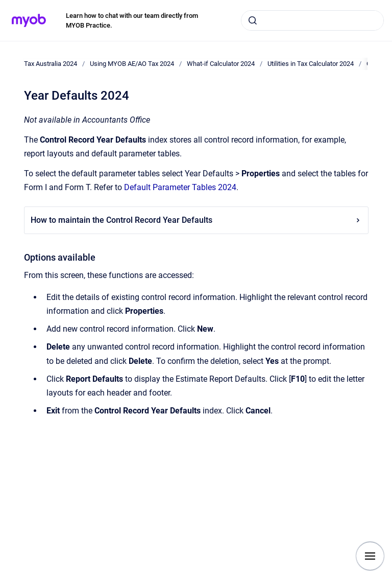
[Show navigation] (370, 556)
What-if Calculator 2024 (221, 64)
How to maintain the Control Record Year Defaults (196, 220)
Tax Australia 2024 (51, 64)
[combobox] (312, 20)
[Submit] (253, 20)
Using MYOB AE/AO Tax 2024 (132, 64)
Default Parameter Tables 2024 (180, 187)
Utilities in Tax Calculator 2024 (311, 64)
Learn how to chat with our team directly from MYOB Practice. (132, 21)
